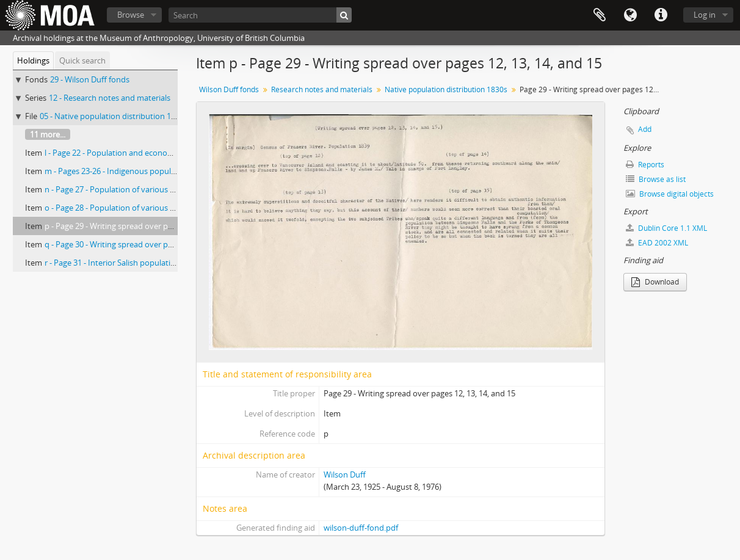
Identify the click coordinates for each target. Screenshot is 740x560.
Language (630, 15)
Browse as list (656, 179)
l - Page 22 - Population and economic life (118, 153)
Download (655, 282)
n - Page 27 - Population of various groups (120, 189)
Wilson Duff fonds (229, 89)
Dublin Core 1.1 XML (666, 228)
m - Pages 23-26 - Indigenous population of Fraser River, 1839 (154, 171)
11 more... (48, 134)
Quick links (661, 15)
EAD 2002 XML (657, 243)
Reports (645, 165)
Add (645, 129)
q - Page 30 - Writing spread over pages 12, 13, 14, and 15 (146, 244)
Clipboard (600, 15)
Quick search (82, 60)
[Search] (260, 15)
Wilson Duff (345, 475)
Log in (705, 15)
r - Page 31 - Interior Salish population (112, 263)
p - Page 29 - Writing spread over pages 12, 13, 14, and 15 (146, 226)
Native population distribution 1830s (446, 89)
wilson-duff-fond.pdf (361, 528)
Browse (131, 15)
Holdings (33, 60)
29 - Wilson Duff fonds (90, 79)
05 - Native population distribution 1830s (114, 116)
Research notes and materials (322, 89)
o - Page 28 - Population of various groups (120, 208)
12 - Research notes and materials (110, 98)
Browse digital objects (670, 194)
